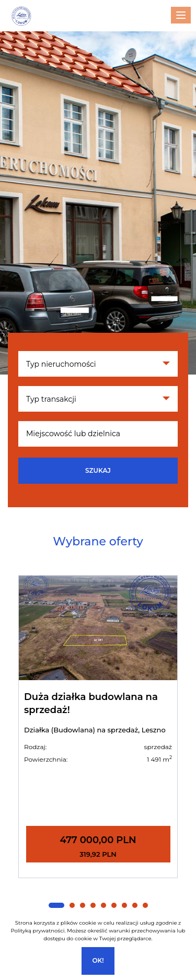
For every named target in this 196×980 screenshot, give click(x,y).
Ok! (98, 960)
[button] (56, 905)
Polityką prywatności (37, 931)
